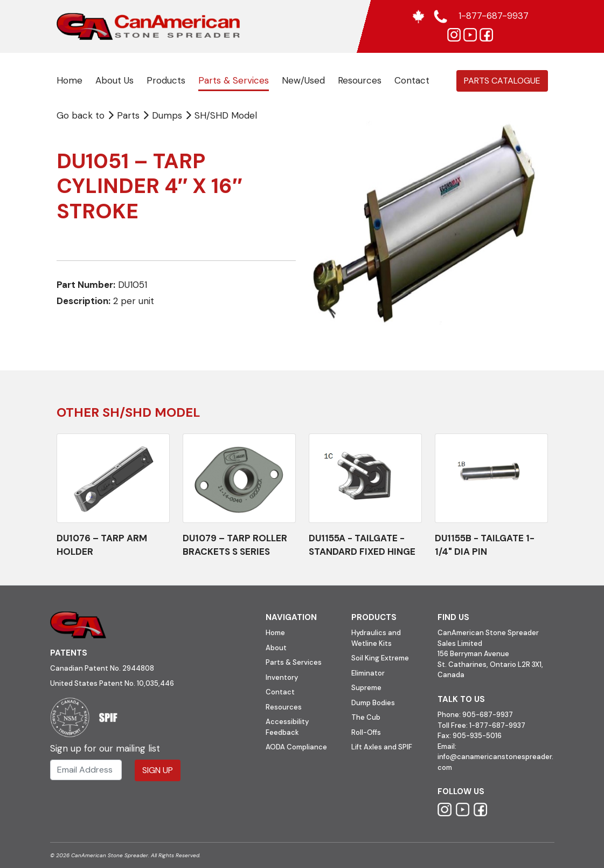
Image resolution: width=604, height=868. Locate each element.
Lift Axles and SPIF (382, 747)
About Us (114, 80)
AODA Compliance (296, 747)
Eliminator (368, 673)
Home (70, 80)
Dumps (168, 115)
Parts (125, 115)
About (276, 648)
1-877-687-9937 (497, 725)
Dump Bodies (373, 703)
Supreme (366, 688)
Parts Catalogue (502, 81)
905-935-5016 (476, 736)
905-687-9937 (488, 715)
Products (166, 80)
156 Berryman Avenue (473, 654)
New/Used (303, 80)
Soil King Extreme (380, 658)
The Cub (366, 717)
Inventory (282, 677)
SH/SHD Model (226, 115)
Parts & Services (234, 80)
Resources (360, 80)
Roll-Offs (366, 732)
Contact (412, 80)
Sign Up (158, 770)
